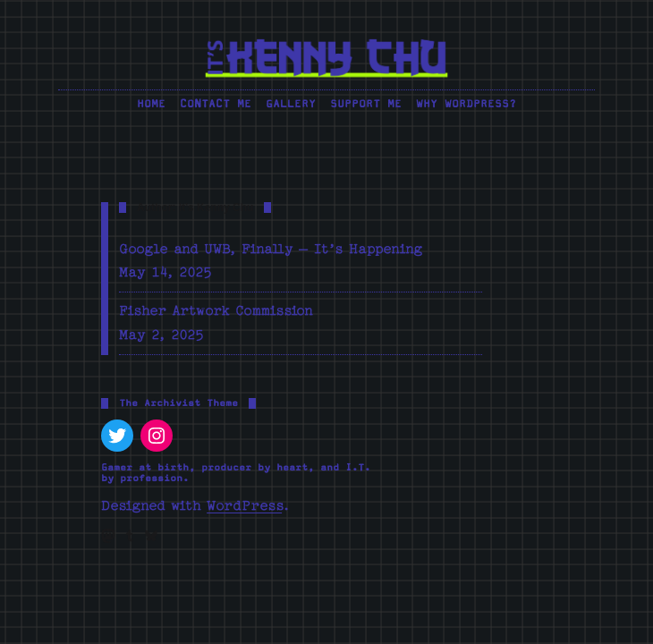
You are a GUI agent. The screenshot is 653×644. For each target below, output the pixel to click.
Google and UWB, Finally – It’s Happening (271, 249)
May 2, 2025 (161, 335)
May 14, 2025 (165, 272)
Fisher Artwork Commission (216, 311)
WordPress (244, 506)
